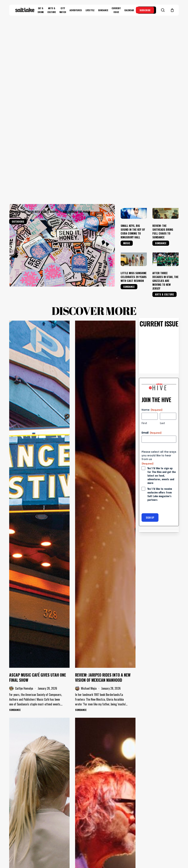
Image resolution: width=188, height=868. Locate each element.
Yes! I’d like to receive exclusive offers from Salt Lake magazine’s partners (160, 346)
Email (152, 285)
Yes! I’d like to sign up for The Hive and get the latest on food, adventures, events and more (162, 328)
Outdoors (18, 74)
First (144, 275)
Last (162, 275)
